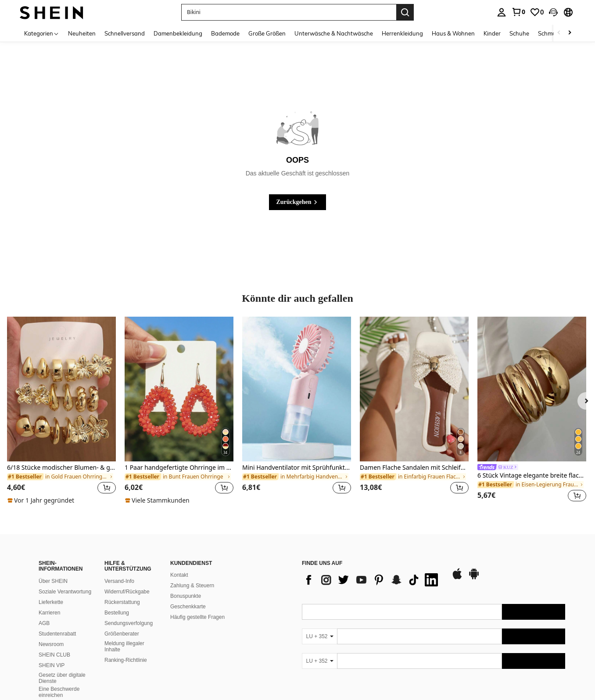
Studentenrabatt (57, 634)
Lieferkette (51, 602)
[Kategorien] (42, 33)
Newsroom (51, 644)
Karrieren (49, 613)
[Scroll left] (559, 33)
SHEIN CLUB (54, 655)
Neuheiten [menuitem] (82, 33)
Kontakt (179, 575)
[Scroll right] (570, 33)
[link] (518, 12)
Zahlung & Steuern (192, 586)
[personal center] (502, 12)
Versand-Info (119, 581)
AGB (44, 623)
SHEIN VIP (52, 665)
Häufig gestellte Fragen (197, 617)
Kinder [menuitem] (492, 33)
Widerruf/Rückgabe (127, 592)
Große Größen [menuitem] (267, 33)
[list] (372, 580)
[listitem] (61, 411)
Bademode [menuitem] (225, 33)
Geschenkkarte (188, 607)
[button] (553, 12)
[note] (42, 500)
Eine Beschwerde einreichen (59, 692)
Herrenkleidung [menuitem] (402, 33)
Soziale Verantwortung (65, 592)
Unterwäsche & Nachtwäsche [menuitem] (334, 33)
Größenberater (122, 634)
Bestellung (117, 613)
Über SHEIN (53, 581)
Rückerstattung (122, 602)
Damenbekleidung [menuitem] (178, 33)
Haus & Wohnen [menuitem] (453, 33)
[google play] (474, 578)
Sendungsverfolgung (129, 623)
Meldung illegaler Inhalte (124, 646)
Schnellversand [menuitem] (125, 33)
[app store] (457, 578)
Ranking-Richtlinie (126, 660)
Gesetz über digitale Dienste (62, 678)
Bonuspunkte (186, 596)
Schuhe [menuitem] (519, 33)
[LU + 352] (319, 636)
